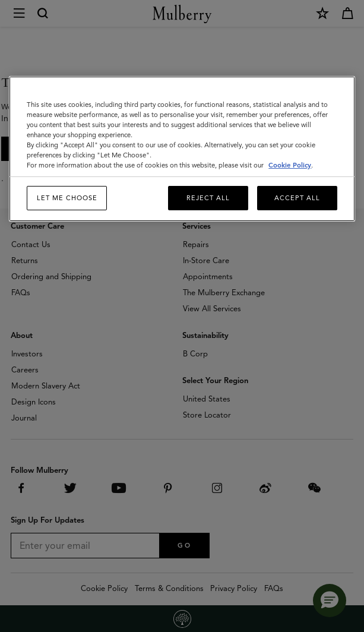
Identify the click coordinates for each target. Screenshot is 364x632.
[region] (182, 149)
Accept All (297, 198)
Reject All (208, 198)
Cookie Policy (290, 165)
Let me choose (67, 198)
